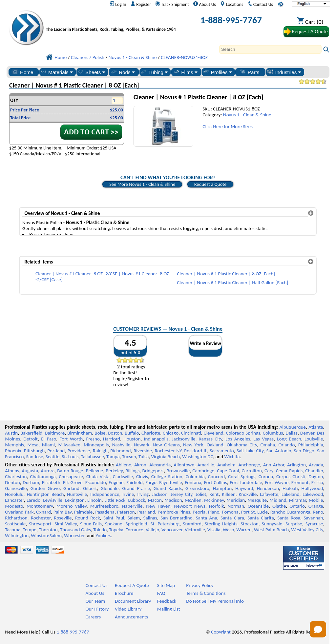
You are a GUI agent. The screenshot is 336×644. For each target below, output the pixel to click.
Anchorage (249, 465)
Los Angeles (238, 439)
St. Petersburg (165, 524)
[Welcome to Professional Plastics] (112, 21)
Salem (134, 518)
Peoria (199, 512)
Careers (93, 617)
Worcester (74, 536)
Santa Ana (207, 518)
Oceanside (258, 506)
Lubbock (136, 500)
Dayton (316, 477)
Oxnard (43, 512)
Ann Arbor (274, 465)
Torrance (135, 530)
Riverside (143, 451)
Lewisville (53, 500)
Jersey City (181, 494)
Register (141, 4)
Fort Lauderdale (246, 482)
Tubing (154, 72)
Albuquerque (293, 427)
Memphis (14, 445)
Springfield (136, 524)
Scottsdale (15, 524)
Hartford (112, 439)
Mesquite (257, 500)
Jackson (160, 494)
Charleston (16, 477)
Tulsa (144, 457)
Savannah (313, 518)
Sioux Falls (91, 524)
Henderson (268, 488)
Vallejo (152, 530)
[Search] (270, 49)
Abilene (124, 465)
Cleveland (214, 433)
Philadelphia (311, 445)
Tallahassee (93, 457)
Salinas (150, 518)
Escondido (96, 482)
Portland (56, 451)
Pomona (230, 512)
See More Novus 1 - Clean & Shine (142, 184)
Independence (105, 494)
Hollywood (312, 488)
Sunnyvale (272, 524)
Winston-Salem (46, 536)
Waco (228, 530)
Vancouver (172, 530)
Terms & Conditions (206, 593)
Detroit (31, 439)
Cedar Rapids (289, 471)
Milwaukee (69, 445)
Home (22, 72)
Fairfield (135, 482)
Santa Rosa (289, 518)
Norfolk (217, 506)
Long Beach (289, 439)
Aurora (48, 471)
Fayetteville (171, 482)
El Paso (49, 439)
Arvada (316, 465)
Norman (236, 506)
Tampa (113, 457)
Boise (100, 433)
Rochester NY (168, 451)
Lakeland (290, 494)
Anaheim (226, 465)
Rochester (41, 518)
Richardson (16, 518)
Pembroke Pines (174, 512)
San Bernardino (176, 518)
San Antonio (279, 451)
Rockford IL (196, 451)
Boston (115, 433)
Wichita (232, 457)
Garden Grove (45, 488)
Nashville (121, 445)
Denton (12, 482)
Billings (132, 471)
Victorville (195, 530)
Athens (12, 471)
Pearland (146, 512)
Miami (48, 445)
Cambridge (203, 471)
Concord (216, 477)
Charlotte (151, 433)
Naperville (132, 506)
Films (185, 72)
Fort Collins (216, 482)
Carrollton (252, 471)
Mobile (316, 500)
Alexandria (160, 465)
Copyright (221, 632)
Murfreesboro (104, 506)
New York (193, 445)
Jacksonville (184, 439)
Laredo (33, 500)
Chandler (314, 471)
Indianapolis (156, 439)
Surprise (294, 524)
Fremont (300, 482)
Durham (31, 482)
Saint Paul (114, 518)
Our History (97, 609)
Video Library (128, 609)
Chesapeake (71, 477)
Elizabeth (51, 482)
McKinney (214, 500)
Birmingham (80, 433)
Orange (316, 506)
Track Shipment (172, 4)
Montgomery (40, 506)
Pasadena (105, 512)
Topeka (116, 530)
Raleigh (100, 451)
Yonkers (103, 536)
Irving (143, 494)
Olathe (279, 506)
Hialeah (290, 488)
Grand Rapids (168, 488)
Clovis (142, 477)
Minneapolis (96, 445)
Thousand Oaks (75, 530)
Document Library (133, 601)
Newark (142, 445)
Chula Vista (98, 477)
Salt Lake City (250, 451)
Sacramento (222, 451)
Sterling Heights (221, 524)
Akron (140, 465)
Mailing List (169, 609)
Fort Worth (71, 439)
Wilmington (17, 536)
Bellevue (95, 471)
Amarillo (206, 465)
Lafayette (269, 494)
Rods (123, 72)
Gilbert (90, 488)
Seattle (52, 457)
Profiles (217, 72)
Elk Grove (73, 482)
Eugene (116, 482)
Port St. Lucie (254, 512)
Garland (71, 488)
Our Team (95, 601)
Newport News (190, 506)
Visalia (214, 530)
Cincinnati (191, 433)
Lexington (75, 500)
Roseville (63, 518)
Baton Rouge (70, 471)
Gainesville (16, 488)
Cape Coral (228, 471)
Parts (249, 72)
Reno (318, 512)
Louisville (314, 439)
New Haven (158, 506)
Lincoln (94, 500)
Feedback (167, 601)
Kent (214, 494)
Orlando (286, 445)
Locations (232, 4)
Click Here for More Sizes (228, 127)
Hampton (222, 488)
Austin (11, 433)
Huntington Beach (45, 494)
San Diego (304, 451)
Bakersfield (31, 433)
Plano (214, 512)
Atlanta (316, 427)
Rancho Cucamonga (290, 512)
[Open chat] (318, 629)
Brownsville (178, 471)
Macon (155, 500)
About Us (204, 4)
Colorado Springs (243, 433)
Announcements (131, 617)
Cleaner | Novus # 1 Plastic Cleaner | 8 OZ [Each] (226, 274)
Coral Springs (242, 477)
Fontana (193, 482)
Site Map (166, 585)
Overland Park (19, 512)
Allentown (184, 465)
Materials (56, 72)
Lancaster (14, 500)
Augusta (30, 471)
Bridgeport (153, 471)
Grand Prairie (136, 488)
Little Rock (115, 500)
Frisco (317, 482)
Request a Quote (210, 184)
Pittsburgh (34, 451)
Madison (173, 500)
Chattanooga (43, 477)
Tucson (129, 457)
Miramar (298, 500)
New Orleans (166, 445)
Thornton (48, 530)
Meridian (236, 500)
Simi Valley (66, 524)
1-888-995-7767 (231, 20)
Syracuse (314, 524)
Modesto (14, 506)
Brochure (124, 593)
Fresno (93, 439)
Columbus (273, 433)
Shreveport (40, 524)
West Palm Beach (271, 530)
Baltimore (55, 433)
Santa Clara (232, 518)
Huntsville (77, 494)
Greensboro (197, 488)
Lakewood (313, 494)
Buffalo (132, 433)
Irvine (128, 494)
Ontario (297, 506)
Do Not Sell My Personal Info (215, 601)
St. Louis (70, 457)
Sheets (91, 72)
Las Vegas (263, 439)
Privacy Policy (200, 585)
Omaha (268, 445)
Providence (79, 451)
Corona (266, 477)
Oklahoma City (242, 445)
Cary (269, 471)
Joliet (201, 494)
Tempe (30, 530)
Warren (244, 530)
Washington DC (198, 457)
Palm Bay (63, 512)
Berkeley (114, 471)
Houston (132, 439)
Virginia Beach (165, 457)
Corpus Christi (291, 477)
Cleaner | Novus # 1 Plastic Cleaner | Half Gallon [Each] (232, 283)
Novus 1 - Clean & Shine (247, 115)
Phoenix (13, 451)
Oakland (215, 445)
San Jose (35, 457)
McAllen (193, 500)
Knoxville (248, 494)
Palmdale (84, 512)
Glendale (109, 488)
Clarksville (123, 477)
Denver (307, 433)
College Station (167, 477)
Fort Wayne (277, 482)
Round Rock (88, 518)
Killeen (229, 494)
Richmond (120, 451)
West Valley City (307, 530)
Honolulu (14, 494)
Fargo (151, 482)
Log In (118, 4)
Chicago (171, 433)
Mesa (33, 445)
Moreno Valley (72, 506)
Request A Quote (132, 585)
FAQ (161, 593)
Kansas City (210, 439)
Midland (278, 500)
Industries (284, 72)
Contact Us (260, 4)
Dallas (292, 433)
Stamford (192, 524)
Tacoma (13, 530)
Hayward (244, 488)
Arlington (296, 465)
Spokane (114, 524)
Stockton (250, 524)
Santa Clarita (261, 518)
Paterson (126, 512)
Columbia (195, 477)
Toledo (100, 530)
